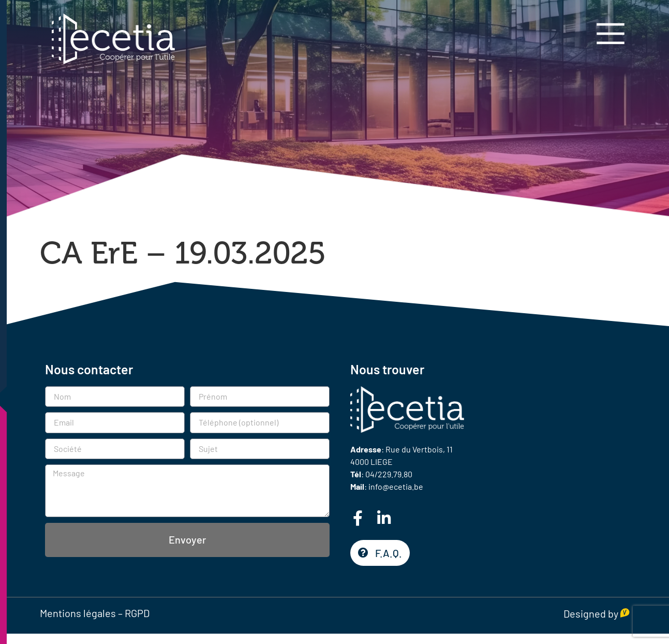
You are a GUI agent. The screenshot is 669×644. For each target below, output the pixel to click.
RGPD (137, 613)
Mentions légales (78, 613)
